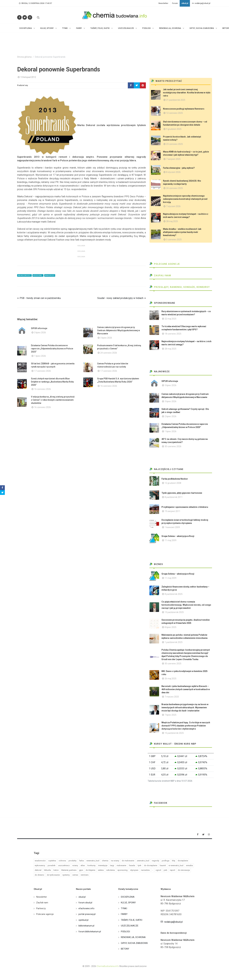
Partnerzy (41, 908)
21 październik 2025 (176, 100)
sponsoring (122, 870)
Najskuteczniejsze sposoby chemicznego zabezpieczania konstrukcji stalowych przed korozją (185, 199)
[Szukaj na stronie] (38, 17)
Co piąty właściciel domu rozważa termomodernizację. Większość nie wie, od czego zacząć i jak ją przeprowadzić (186, 605)
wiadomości (40, 861)
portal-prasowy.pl (87, 914)
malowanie (121, 865)
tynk (140, 865)
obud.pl (82, 897)
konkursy (91, 865)
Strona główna (24, 57)
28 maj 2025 (172, 221)
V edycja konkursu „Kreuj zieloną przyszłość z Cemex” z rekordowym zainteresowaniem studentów (53, 400)
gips (81, 870)
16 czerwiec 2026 (42, 389)
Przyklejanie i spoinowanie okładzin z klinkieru (185, 507)
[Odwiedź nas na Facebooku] (19, 17)
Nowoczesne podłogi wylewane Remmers (184, 109)
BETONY (125, 949)
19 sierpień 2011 (172, 511)
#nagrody (50, 275)
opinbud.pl (83, 920)
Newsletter (163, 3)
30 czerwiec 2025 (173, 664)
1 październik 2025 (174, 642)
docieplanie (183, 861)
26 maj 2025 (171, 679)
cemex (75, 875)
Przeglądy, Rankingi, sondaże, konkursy (180, 287)
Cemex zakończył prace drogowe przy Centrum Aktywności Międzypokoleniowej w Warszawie (118, 330)
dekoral (38, 870)
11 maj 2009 (171, 540)
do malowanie (128, 861)
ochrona (62, 861)
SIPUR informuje (39, 328)
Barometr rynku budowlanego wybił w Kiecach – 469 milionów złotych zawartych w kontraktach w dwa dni (186, 689)
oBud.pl (185, 3)
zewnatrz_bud (143, 861)
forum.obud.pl (85, 903)
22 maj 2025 (171, 319)
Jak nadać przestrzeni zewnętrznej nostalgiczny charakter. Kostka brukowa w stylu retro (187, 93)
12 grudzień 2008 (173, 483)
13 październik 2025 (174, 612)
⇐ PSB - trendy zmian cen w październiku (39, 298)
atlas (83, 865)
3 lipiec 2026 (40, 333)
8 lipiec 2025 (171, 627)
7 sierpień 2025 (173, 159)
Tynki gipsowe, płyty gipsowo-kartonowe (182, 493)
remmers (85, 875)
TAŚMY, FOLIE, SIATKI (132, 920)
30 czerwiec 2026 (173, 446)
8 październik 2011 (174, 497)
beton (56, 870)
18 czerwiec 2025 (173, 334)
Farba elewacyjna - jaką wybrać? (179, 168)
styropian (134, 870)
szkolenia (111, 870)
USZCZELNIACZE (130, 926)
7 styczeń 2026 (173, 206)
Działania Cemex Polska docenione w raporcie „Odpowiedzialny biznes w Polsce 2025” (52, 349)
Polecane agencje (165, 264)
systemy (66, 875)
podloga (166, 861)
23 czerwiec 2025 (174, 144)
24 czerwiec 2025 (174, 188)
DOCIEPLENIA (128, 897)
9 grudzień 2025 (174, 129)
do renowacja (184, 870)
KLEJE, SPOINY (128, 903)
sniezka (189, 865)
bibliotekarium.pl (86, 926)
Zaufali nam (160, 275)
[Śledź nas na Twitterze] (25, 17)
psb (165, 870)
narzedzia (145, 870)
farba (81, 861)
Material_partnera (69, 870)
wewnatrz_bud (93, 861)
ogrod (158, 870)
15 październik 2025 (174, 733)
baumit (163, 865)
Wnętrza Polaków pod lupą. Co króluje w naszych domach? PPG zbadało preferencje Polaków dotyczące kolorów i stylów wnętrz (186, 726)
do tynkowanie (53, 875)
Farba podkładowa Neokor (175, 479)
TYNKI (124, 908)
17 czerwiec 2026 (42, 371)
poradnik (52, 865)
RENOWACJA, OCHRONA (133, 937)
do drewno (39, 875)
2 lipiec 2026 (171, 416)
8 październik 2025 (174, 594)
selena (101, 870)
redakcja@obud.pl (201, 3)
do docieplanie (151, 865)
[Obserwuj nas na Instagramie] (30, 17)
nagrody (155, 861)
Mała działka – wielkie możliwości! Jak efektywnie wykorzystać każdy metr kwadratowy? (182, 232)
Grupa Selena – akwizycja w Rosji (178, 536)
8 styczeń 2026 (173, 172)
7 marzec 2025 (172, 697)
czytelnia (52, 861)
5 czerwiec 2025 (174, 239)
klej (174, 861)
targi (112, 865)
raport (173, 870)
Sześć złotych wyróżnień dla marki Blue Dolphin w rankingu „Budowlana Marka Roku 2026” (52, 382)
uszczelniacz (64, 865)
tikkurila (47, 870)
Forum (175, 3)
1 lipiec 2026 (40, 356)
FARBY (124, 914)
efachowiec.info (86, 908)
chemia (105, 861)
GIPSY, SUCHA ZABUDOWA (134, 943)
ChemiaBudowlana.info (108, 966)
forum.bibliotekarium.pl (90, 932)
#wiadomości (24, 275)
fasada (132, 865)
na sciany (115, 861)
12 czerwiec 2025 (174, 113)
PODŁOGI (125, 932)
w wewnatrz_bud (176, 865)
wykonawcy (40, 865)
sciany (75, 865)
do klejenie (90, 870)
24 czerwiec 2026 (109, 353)
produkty (72, 861)
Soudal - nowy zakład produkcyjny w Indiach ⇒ (122, 298)
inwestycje (103, 865)
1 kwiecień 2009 (172, 527)
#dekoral (38, 275)
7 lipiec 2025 (171, 715)
